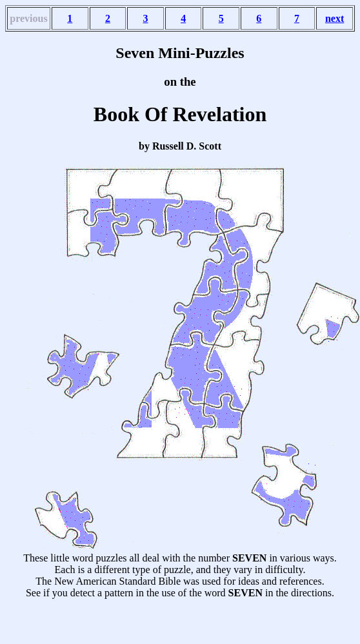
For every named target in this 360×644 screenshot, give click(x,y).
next (335, 18)
